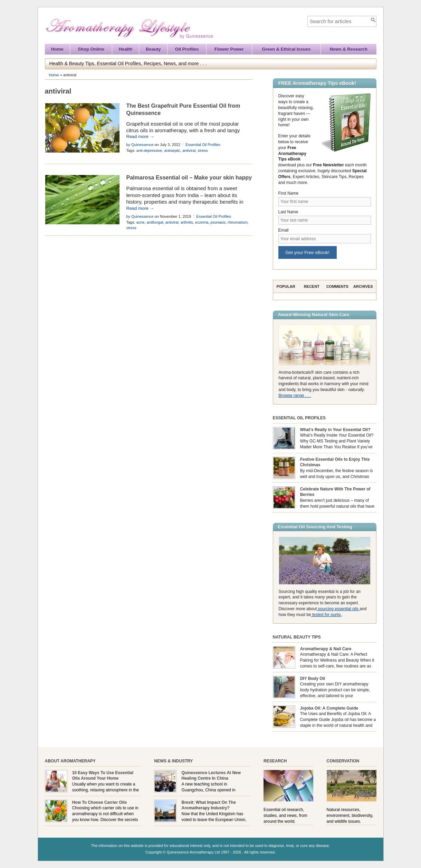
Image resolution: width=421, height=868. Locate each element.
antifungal (155, 222)
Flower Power (229, 49)
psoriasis (218, 222)
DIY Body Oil (313, 679)
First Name (289, 193)
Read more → (140, 136)
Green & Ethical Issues (286, 49)
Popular (286, 286)
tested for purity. (326, 615)
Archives (363, 286)
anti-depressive (149, 150)
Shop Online (91, 49)
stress (203, 150)
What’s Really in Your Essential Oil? (335, 430)
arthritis (187, 222)
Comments (337, 286)
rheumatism (237, 222)
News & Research (349, 49)
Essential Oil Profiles (203, 145)
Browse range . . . (295, 396)
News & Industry (173, 761)
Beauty (153, 49)
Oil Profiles (187, 49)
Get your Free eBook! (308, 252)
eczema (202, 222)
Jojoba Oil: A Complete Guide (329, 708)
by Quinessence (140, 145)
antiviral (189, 150)
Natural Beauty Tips (297, 637)
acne (141, 222)
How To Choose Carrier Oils (99, 802)
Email (284, 230)
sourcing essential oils (338, 609)
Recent (312, 286)
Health (126, 49)
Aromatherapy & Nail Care (326, 649)
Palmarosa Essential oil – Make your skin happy (189, 178)
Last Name (288, 212)
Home (57, 49)
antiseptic (172, 150)
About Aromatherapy (70, 761)
